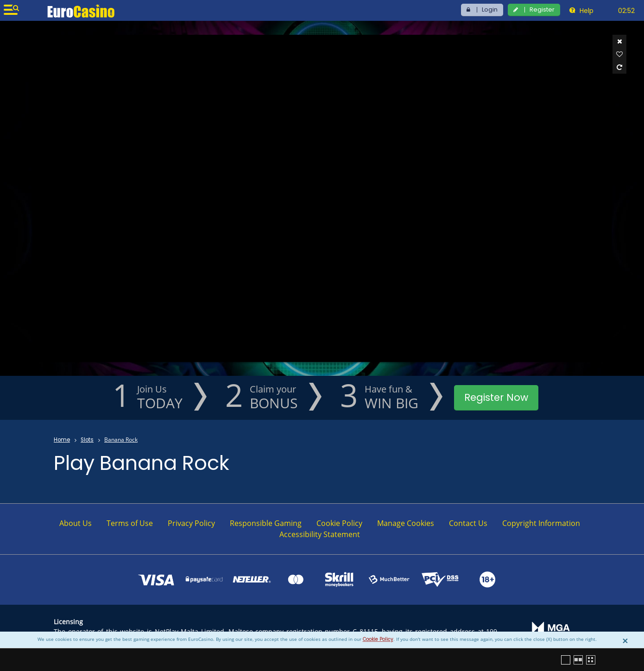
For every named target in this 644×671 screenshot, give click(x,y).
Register (542, 9)
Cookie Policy (378, 639)
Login (490, 9)
